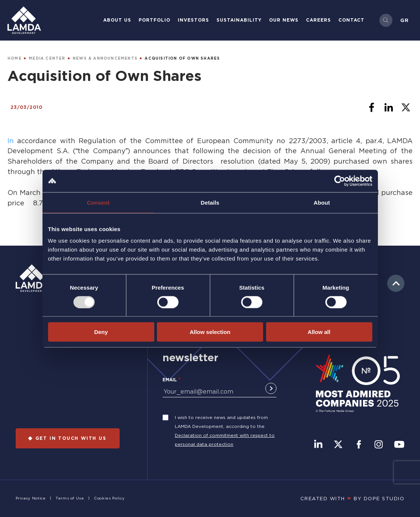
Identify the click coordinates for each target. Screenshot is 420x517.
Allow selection (210, 332)
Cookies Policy (109, 498)
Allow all (319, 332)
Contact (351, 20)
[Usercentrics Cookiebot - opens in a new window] (340, 181)
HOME (15, 58)
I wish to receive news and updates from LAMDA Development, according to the (221, 422)
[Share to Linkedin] (389, 107)
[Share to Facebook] (372, 107)
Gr (405, 20)
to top (396, 283)
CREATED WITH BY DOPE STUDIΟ (353, 498)
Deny (101, 332)
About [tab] (322, 202)
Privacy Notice (31, 498)
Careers (318, 20)
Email (170, 380)
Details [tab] (210, 202)
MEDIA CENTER (47, 58)
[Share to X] (406, 107)
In (12, 141)
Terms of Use (70, 498)
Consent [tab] (98, 202)
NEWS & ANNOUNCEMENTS (105, 58)
